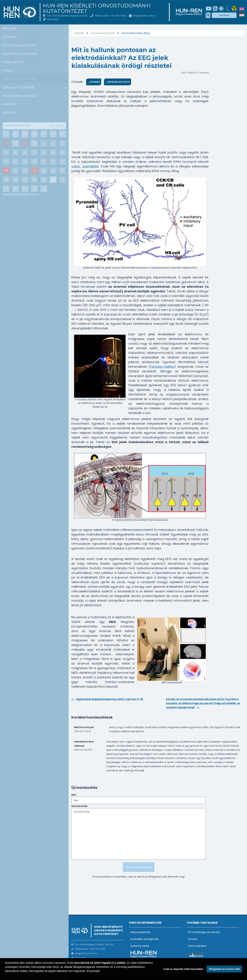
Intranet (224, 15)
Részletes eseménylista (20, 195)
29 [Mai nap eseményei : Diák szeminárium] (25, 143)
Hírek (8, 71)
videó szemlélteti (85, 166)
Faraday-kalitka (162, 367)
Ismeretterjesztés (20, 79)
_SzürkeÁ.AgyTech (117, 82)
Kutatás (10, 37)
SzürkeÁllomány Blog (136, 33)
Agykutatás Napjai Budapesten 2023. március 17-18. (107, 699)
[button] (5, 976)
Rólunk (9, 29)
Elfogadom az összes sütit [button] (224, 969)
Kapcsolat (53, 19)
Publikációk (13, 62)
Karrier (10, 104)
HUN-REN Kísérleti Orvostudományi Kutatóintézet (97, 8)
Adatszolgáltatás (140, 932)
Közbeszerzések (140, 946)
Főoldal (79, 33)
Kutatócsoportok (19, 45)
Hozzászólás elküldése (139, 867)
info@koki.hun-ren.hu (145, 16)
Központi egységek (20, 54)
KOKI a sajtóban (197, 946)
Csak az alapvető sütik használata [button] (183, 969)
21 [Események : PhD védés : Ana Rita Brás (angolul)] (34, 171)
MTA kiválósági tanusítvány (204, 932)
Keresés (10, 113)
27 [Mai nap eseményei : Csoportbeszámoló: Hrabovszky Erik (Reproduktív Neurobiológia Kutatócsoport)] (6, 143)
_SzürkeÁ (94, 82)
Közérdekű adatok (20, 96)
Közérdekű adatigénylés (145, 939)
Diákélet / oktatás (19, 87)
